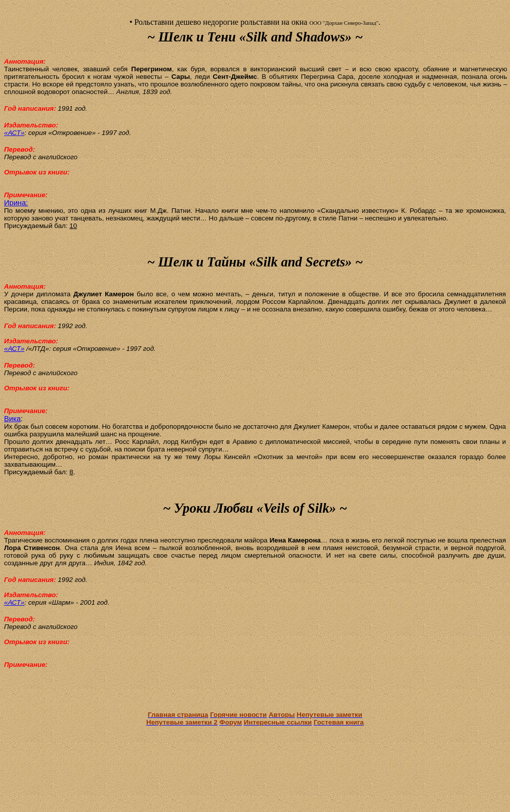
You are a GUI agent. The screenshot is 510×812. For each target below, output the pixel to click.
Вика (12, 419)
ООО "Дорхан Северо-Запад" (344, 23)
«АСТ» (14, 133)
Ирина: (16, 203)
